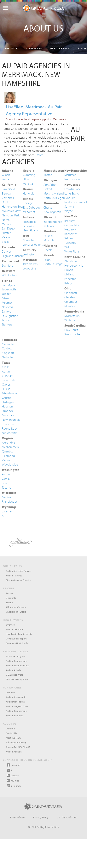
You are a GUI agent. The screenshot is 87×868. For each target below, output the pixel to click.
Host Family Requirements (19, 634)
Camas (6, 479)
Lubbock (7, 411)
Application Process (16, 702)
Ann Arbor (50, 185)
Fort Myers (8, 285)
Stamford (8, 265)
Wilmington (9, 275)
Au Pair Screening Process (19, 571)
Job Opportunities (16, 742)
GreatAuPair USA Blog (18, 747)
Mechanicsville (11, 447)
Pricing (9, 593)
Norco (6, 220)
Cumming (29, 175)
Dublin (6, 202)
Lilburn (27, 179)
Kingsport (8, 353)
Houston (7, 406)
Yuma (5, 179)
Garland (7, 398)
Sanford (7, 311)
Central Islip (72, 225)
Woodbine (29, 268)
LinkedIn (13, 775)
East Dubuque (32, 207)
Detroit (48, 189)
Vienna (6, 460)
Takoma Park (31, 264)
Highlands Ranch (12, 256)
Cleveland (70, 297)
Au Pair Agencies (14, 752)
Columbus (71, 302)
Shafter (6, 233)
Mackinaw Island (54, 193)
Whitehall (70, 320)
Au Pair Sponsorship (16, 697)
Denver (6, 251)
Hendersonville (74, 265)
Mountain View (11, 211)
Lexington (29, 254)
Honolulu (29, 193)
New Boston (72, 179)
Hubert (69, 270)
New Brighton (52, 212)
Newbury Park (11, 215)
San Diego (8, 228)
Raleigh (69, 283)
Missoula (49, 240)
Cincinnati (71, 293)
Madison (7, 497)
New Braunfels (11, 420)
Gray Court (71, 330)
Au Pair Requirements (17, 661)
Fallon (47, 260)
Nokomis (7, 307)
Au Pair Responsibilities (17, 666)
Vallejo (6, 237)
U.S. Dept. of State (67, 817)
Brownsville (9, 380)
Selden (69, 238)
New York (70, 229)
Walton (69, 247)
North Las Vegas (53, 264)
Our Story (12, 48)
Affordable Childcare (16, 607)
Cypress (7, 384)
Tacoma (7, 487)
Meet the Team (60, 48)
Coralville (28, 240)
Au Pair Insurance (15, 715)
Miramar (7, 303)
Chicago (28, 203)
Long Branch (72, 193)
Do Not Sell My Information (43, 827)
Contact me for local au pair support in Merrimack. (36, 119)
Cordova (7, 348)
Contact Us (34, 48)
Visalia (6, 242)
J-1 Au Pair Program (16, 656)
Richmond (8, 456)
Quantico (8, 451)
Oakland (7, 224)
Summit (69, 206)
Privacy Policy (41, 817)
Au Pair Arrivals (13, 670)
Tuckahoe (70, 243)
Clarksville (8, 344)
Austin (6, 371)
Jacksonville (9, 289)
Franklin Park (72, 189)
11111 (6, 367)
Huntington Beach (14, 206)
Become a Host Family (17, 643)
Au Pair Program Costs (17, 706)
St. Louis (49, 226)
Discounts (11, 598)
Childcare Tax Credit (16, 612)
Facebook (13, 765)
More (40, 155)
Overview (11, 625)
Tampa (6, 320)
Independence (53, 222)
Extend (9, 602)
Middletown (72, 316)
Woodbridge (10, 464)
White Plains (72, 251)
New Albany (30, 230)
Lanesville (29, 226)
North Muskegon (54, 198)
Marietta (28, 184)
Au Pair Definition (15, 629)
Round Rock (10, 428)
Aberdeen (71, 261)
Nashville (7, 357)
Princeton (70, 279)
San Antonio (10, 433)
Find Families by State (17, 679)
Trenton (7, 324)
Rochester (71, 234)
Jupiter (6, 294)
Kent (5, 483)
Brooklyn (70, 221)
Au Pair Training (14, 576)
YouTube (13, 781)
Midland (69, 274)
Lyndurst (70, 198)
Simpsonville (72, 334)
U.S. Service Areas (14, 675)
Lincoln (48, 250)
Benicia (6, 193)
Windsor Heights (33, 244)
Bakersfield (9, 189)
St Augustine (10, 316)
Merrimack (71, 175)
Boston (48, 175)
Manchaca (8, 415)
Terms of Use (17, 817)
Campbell (8, 198)
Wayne (69, 211)
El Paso (6, 389)
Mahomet (29, 212)
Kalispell (48, 236)
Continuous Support (16, 639)
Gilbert (6, 175)
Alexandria (8, 442)
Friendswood (10, 393)
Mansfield (70, 306)
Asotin (6, 474)
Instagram (14, 786)
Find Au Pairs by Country (18, 580)
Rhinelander (9, 501)
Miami (6, 298)
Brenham (8, 376)
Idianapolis (29, 222)
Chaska (48, 207)
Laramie (7, 511)
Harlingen (8, 402)
